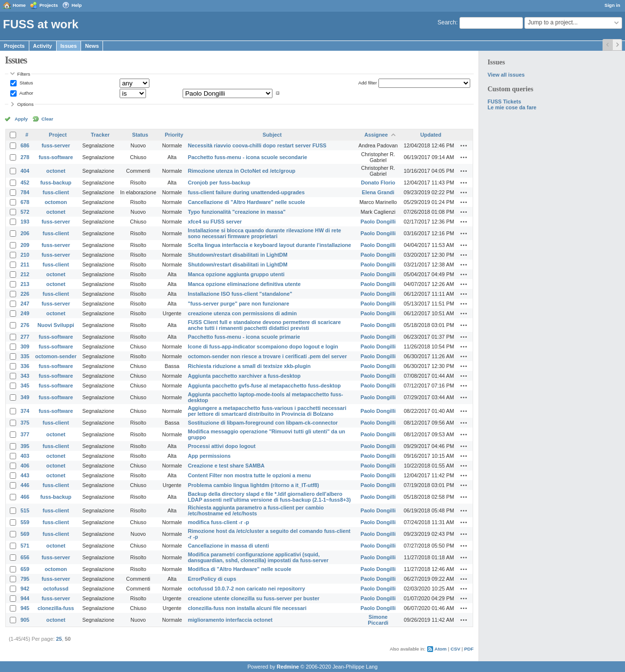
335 (25, 356)
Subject (272, 135)
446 (25, 485)
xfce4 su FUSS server (215, 222)
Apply (21, 119)
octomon (56, 202)
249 (25, 313)
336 (25, 366)
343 (25, 376)
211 (25, 265)
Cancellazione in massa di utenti (229, 546)
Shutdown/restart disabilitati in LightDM (238, 255)
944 (25, 598)
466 (25, 497)
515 (25, 510)
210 (25, 255)
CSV (456, 649)
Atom (441, 649)
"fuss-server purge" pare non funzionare (239, 304)
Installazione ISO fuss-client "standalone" (240, 294)
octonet (56, 171)
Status (25, 83)
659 (25, 569)
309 (25, 346)
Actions (464, 145)
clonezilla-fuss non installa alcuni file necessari (247, 608)
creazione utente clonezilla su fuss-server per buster (254, 598)
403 (25, 456)
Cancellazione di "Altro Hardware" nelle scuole (247, 202)
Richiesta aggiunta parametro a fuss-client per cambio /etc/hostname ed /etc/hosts (256, 510)
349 (25, 397)
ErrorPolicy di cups (212, 579)
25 (59, 639)
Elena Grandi (378, 192)
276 (25, 325)
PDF (469, 649)
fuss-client (56, 192)
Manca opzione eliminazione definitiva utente (244, 284)
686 (25, 145)
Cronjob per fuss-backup (219, 183)
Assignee (376, 135)
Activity (43, 46)
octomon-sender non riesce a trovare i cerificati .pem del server (268, 356)
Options (25, 104)
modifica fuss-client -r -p (219, 522)
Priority (174, 135)
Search (447, 22)
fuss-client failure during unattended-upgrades (246, 192)
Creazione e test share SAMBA (226, 466)
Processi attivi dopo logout (222, 446)
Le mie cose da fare (512, 107)
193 (25, 222)
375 (25, 423)
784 (25, 192)
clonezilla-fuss (56, 608)
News (92, 46)
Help (77, 5)
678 (25, 202)
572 (25, 212)
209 (25, 245)
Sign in (612, 5)
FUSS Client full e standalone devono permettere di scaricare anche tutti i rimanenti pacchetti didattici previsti (264, 325)
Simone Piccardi (378, 620)
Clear (47, 119)
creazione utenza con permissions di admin (242, 313)
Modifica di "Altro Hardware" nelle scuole (240, 569)
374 (25, 411)
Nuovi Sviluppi (56, 325)
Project (58, 135)
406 (25, 466)
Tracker (100, 135)
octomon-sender (56, 356)
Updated (431, 135)
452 (25, 183)
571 (25, 546)
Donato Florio (378, 183)
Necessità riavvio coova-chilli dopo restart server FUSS (257, 145)
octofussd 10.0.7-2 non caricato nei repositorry (247, 589)
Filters (23, 74)
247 (25, 304)
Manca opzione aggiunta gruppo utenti (236, 274)
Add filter (368, 83)
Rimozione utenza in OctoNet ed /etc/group (242, 171)
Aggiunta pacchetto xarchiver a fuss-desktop (244, 376)
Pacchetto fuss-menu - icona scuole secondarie (248, 157)
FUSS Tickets (504, 102)
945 (25, 608)
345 (25, 386)
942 (25, 589)
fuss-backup (56, 183)
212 (25, 274)
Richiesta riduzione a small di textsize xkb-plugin (249, 366)
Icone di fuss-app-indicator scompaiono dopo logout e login (263, 346)
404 (25, 171)
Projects (49, 5)
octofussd (56, 589)
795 (25, 579)
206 (25, 233)
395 (25, 446)
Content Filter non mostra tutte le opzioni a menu (250, 475)
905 (25, 620)
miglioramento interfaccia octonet (230, 620)
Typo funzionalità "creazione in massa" (237, 212)
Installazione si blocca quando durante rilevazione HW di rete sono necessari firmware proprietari (265, 233)
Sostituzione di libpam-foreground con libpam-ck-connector (263, 423)
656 (25, 557)
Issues (69, 46)
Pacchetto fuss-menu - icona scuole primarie (244, 337)
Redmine (288, 667)
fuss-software (56, 157)
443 (25, 475)
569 (25, 534)
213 (25, 284)
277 (25, 337)
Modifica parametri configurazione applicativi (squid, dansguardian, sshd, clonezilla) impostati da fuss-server (258, 557)
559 (25, 522)
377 (25, 434)
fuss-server (56, 145)
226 (25, 294)
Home (19, 5)
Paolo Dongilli (378, 222)
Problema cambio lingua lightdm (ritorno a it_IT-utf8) (254, 485)
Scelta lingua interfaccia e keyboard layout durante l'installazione (270, 245)
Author (26, 93)
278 (25, 157)
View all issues (506, 75)
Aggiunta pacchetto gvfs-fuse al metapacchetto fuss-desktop (264, 386)
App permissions (209, 456)
